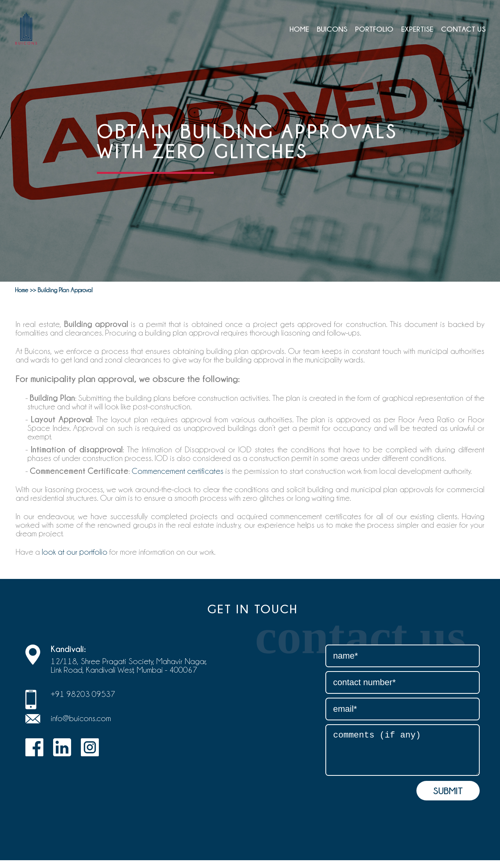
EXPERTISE (417, 29)
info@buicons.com (81, 718)
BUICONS (332, 29)
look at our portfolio (75, 552)
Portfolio (374, 29)
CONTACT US (463, 29)
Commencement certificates (178, 471)
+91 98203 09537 (83, 694)
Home (299, 29)
